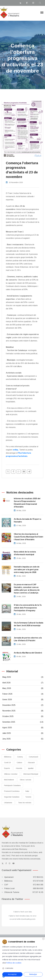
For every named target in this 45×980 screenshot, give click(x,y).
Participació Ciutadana (12, 785)
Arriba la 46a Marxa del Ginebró (28, 653)
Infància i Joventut (11, 774)
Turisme (28, 797)
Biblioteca (8, 757)
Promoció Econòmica (12, 791)
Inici (18, 76)
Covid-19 (7, 763)
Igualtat (31, 768)
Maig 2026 (23, 677)
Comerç (20, 757)
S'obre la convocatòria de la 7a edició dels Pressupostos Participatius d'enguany (28, 608)
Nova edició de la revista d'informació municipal (25, 553)
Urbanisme (8, 803)
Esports (7, 768)
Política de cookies (14, 963)
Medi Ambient (9, 780)
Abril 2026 (23, 683)
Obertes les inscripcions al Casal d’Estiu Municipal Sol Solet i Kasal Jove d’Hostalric (28, 537)
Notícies (25, 76)
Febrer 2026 (23, 694)
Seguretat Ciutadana (12, 797)
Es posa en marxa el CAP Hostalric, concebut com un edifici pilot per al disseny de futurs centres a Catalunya (27, 589)
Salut (27, 791)
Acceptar (12, 974)
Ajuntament (24, 877)
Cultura (19, 763)
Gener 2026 (23, 700)
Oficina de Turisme (24, 892)
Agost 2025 (23, 728)
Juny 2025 (23, 739)
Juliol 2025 (23, 733)
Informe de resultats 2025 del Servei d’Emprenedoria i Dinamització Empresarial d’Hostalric (27, 503)
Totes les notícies (25, 803)
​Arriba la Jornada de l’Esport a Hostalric (27, 520)
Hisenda (19, 768)
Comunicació (34, 757)
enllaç (16, 450)
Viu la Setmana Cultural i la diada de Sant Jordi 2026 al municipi (28, 624)
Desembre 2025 (23, 705)
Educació (31, 763)
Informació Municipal (31, 774)
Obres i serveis (25, 780)
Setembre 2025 (23, 722)
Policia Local (24, 889)
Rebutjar (33, 974)
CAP (24, 885)
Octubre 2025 (23, 716)
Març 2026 (23, 688)
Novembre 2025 (23, 711)
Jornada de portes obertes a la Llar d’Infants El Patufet (28, 639)
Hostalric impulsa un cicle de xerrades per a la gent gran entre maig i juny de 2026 (27, 570)
